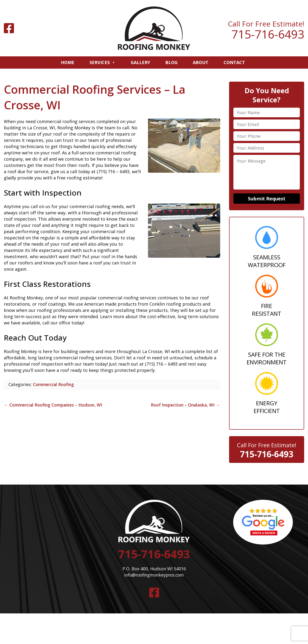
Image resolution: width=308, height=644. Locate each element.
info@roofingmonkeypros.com (154, 576)
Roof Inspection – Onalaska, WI (185, 405)
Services (103, 62)
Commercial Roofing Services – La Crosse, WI (96, 97)
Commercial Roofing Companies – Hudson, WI (55, 405)
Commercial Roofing (54, 384)
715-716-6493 (268, 34)
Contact (234, 62)
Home (68, 62)
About (201, 62)
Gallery (140, 62)
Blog (171, 62)
